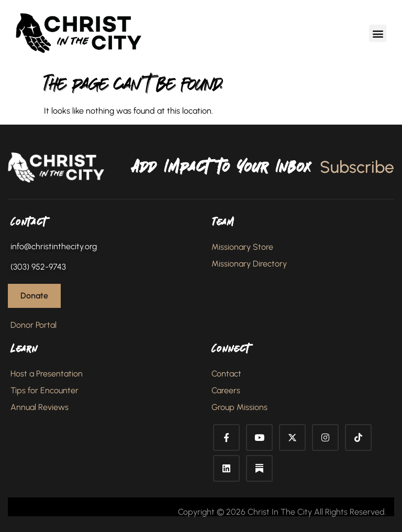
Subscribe (357, 167)
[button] (378, 33)
